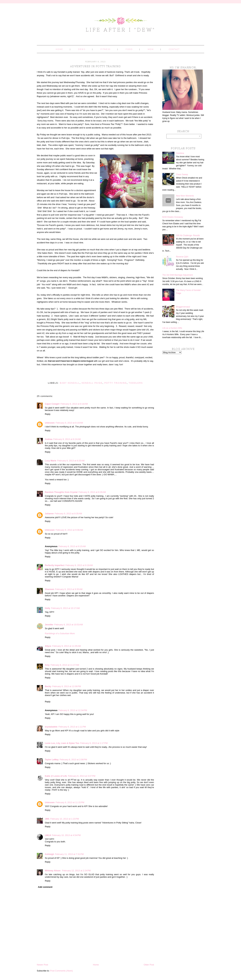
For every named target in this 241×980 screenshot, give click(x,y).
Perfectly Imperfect (55, 565)
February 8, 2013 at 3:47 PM (82, 776)
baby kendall (70, 383)
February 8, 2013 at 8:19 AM (69, 423)
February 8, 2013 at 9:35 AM (69, 589)
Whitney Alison (53, 871)
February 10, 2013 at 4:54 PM (66, 835)
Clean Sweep (182, 174)
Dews (82, 49)
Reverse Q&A (182, 257)
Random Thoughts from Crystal (61, 492)
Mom (151, 49)
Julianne (49, 514)
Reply (48, 414)
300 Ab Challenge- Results (188, 235)
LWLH (48, 835)
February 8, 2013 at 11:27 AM (65, 665)
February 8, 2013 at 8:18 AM (74, 404)
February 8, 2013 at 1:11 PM (72, 727)
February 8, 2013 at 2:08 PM (73, 760)
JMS (47, 819)
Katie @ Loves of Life (56, 776)
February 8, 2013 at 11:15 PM (70, 802)
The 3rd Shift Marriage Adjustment (178, 275)
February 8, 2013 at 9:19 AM (79, 565)
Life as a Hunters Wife (172, 328)
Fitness (106, 49)
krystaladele (51, 727)
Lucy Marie (51, 461)
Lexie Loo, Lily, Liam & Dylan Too (62, 743)
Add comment (45, 887)
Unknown (50, 423)
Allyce (48, 646)
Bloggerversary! (183, 307)
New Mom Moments (185, 196)
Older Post (149, 965)
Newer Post (42, 965)
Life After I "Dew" (121, 30)
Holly (48, 608)
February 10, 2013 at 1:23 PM (65, 819)
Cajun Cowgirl (52, 404)
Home (59, 49)
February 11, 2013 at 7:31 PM (69, 854)
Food (129, 49)
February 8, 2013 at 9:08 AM (69, 530)
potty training (116, 383)
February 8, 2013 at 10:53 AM (69, 625)
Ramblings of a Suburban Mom (60, 633)
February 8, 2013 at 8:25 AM (71, 461)
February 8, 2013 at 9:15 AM (72, 546)
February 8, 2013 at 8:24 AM (67, 439)
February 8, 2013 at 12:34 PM (73, 710)
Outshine (180, 153)
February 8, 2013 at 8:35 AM (68, 514)
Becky (48, 686)
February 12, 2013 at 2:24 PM (76, 871)
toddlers (136, 383)
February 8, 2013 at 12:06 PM (67, 686)
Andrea (49, 439)
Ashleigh (49, 854)
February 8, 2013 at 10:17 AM (65, 608)
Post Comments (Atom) (62, 971)
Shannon (50, 589)
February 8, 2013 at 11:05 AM (66, 646)
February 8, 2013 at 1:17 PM (94, 743)
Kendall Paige (92, 383)
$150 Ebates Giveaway (173, 217)
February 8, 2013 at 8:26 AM (92, 492)
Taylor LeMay (52, 760)
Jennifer (49, 625)
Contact (174, 49)
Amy (47, 665)
